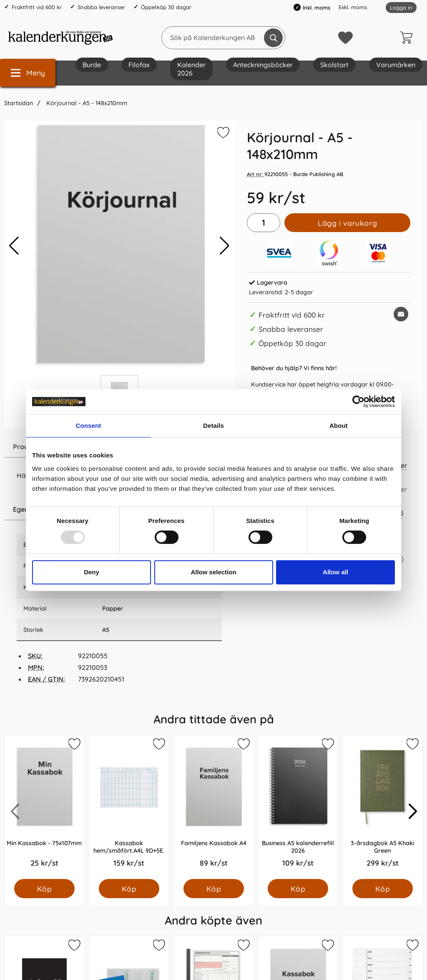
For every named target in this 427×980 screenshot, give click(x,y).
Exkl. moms (353, 7)
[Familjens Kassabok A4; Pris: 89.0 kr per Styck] (214, 807)
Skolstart (334, 65)
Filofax (139, 65)
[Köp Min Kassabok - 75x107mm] (44, 889)
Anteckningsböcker (263, 65)
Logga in (401, 8)
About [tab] (339, 426)
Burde (92, 65)
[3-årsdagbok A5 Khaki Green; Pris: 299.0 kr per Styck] (383, 807)
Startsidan (19, 103)
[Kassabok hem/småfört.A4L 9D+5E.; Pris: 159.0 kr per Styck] (129, 807)
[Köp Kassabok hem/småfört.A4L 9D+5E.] (129, 889)
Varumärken (396, 65)
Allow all (335, 572)
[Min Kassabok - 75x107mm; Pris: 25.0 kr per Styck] (44, 807)
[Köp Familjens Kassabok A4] (213, 889)
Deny (92, 572)
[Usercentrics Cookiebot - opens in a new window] (358, 402)
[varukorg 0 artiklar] (408, 38)
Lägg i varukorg (347, 223)
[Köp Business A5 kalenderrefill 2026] (298, 889)
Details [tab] (213, 426)
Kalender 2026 (191, 69)
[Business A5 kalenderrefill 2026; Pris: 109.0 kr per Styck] (298, 807)
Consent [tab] (89, 426)
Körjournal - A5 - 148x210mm (86, 103)
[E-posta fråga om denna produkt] (401, 314)
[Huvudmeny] (28, 73)
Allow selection (213, 572)
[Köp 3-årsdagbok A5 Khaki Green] (383, 889)
